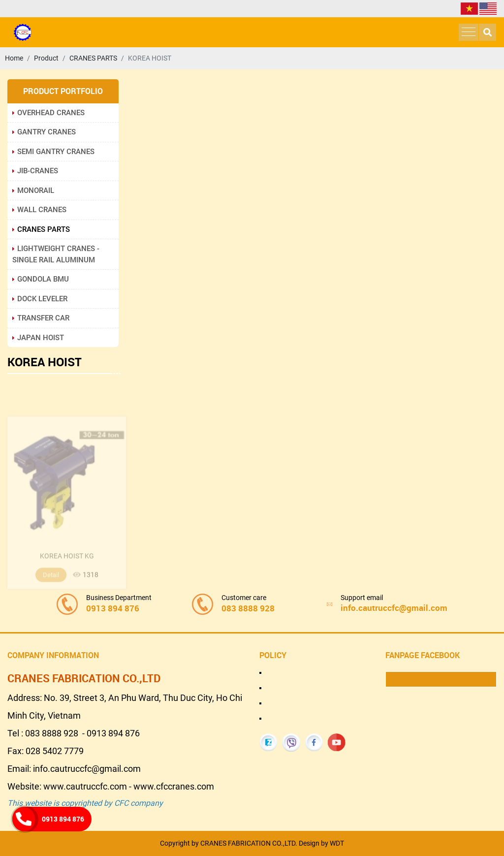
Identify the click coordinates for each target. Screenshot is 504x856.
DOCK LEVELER (40, 299)
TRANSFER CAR (41, 318)
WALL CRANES (39, 210)
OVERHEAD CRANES (48, 113)
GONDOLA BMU (41, 279)
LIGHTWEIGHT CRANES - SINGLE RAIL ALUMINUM (56, 254)
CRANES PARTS (41, 229)
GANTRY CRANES (44, 132)
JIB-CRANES (35, 171)
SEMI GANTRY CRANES (53, 152)
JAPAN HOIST (38, 338)
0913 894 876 (63, 819)
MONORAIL (33, 190)
